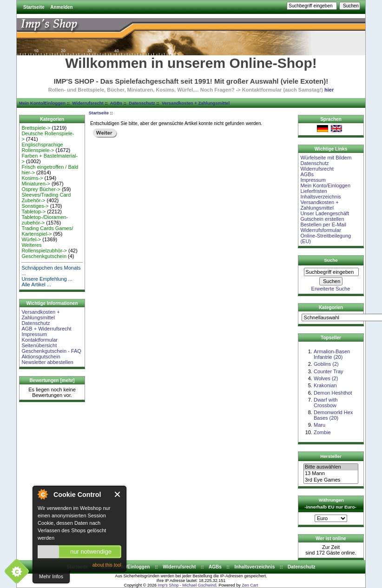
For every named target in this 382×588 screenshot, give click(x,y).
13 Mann (331, 474)
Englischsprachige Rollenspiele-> (42, 147)
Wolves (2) (326, 378)
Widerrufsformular (320, 230)
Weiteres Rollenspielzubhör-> (44, 248)
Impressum (34, 334)
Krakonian (325, 385)
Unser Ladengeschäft (325, 213)
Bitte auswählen (331, 467)
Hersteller (331, 456)
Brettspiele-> (36, 128)
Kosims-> (32, 178)
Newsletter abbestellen (47, 362)
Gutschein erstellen (322, 219)
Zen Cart (250, 585)
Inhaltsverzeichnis (320, 197)
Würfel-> (31, 239)
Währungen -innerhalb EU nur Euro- (330, 503)
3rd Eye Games (331, 480)
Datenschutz (142, 103)
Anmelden (61, 7)
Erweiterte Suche (331, 289)
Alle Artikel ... (36, 284)
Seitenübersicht (39, 345)
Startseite (34, 7)
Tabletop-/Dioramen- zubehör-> (45, 220)
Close (118, 494)
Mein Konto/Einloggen (42, 103)
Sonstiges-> (35, 206)
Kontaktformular (40, 340)
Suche (331, 260)
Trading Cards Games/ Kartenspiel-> (47, 231)
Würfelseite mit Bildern (326, 158)
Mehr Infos (51, 576)
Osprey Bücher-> (41, 189)
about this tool (107, 565)
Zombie (322, 432)
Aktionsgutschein (41, 357)
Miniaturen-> (36, 184)
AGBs (116, 103)
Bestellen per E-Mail (323, 225)
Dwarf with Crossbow (326, 403)
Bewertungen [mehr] (52, 380)
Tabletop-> (33, 211)
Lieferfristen (313, 191)
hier (329, 90)
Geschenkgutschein (44, 256)
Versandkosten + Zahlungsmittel (196, 103)
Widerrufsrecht (88, 103)
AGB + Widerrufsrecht (46, 329)
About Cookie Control (42, 494)
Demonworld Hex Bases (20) (333, 415)
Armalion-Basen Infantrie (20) (332, 354)
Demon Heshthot (333, 393)
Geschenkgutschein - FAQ (51, 351)
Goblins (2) (326, 364)
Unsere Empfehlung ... (47, 279)
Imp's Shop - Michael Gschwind (187, 585)
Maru (319, 425)
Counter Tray (329, 371)
